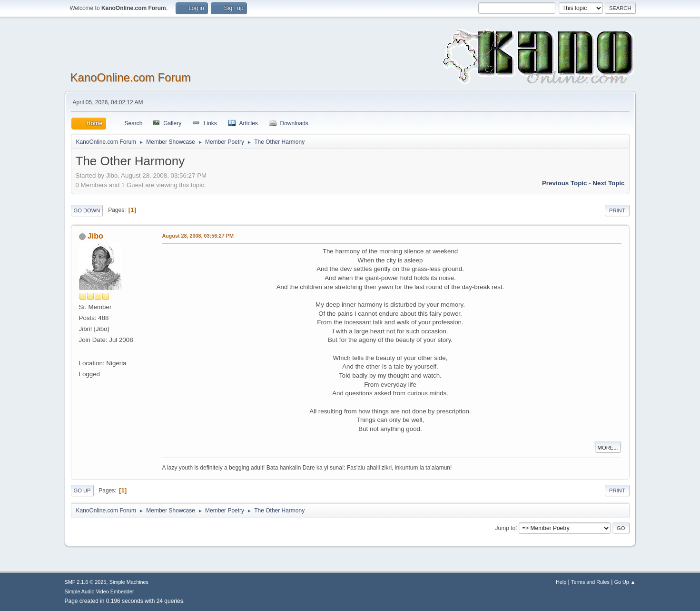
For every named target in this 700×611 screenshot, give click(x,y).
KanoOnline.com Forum (131, 77)
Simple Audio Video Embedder (99, 591)
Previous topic (565, 183)
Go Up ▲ (625, 582)
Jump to (506, 528)
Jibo (95, 236)
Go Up (82, 491)
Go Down (87, 210)
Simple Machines (129, 582)
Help (561, 582)
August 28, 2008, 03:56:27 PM (198, 236)
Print (617, 210)
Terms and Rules (590, 582)
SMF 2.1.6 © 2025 (86, 582)
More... (608, 448)
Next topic (608, 183)
